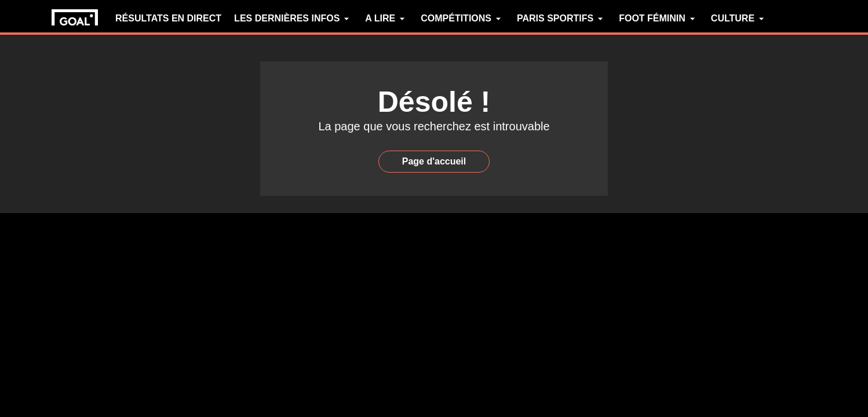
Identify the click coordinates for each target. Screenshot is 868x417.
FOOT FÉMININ (659, 19)
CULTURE (739, 19)
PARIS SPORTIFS (561, 19)
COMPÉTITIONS (462, 19)
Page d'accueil (434, 161)
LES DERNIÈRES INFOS (293, 19)
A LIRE (386, 19)
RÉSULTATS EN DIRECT (168, 18)
